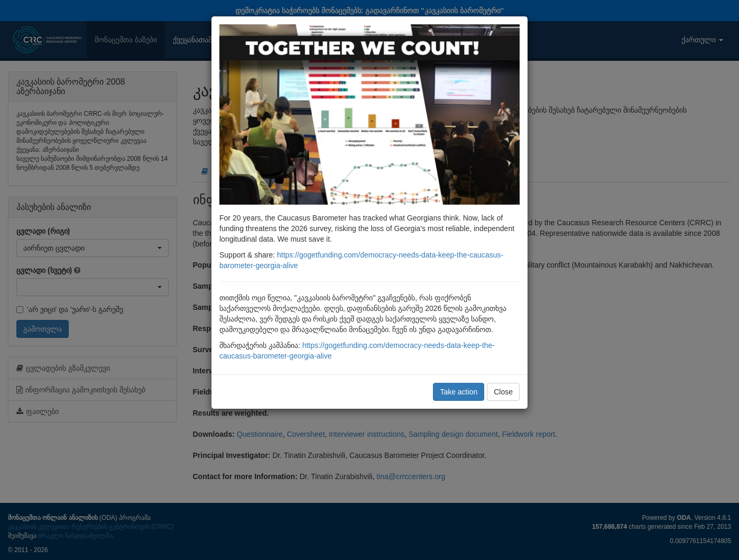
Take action (459, 392)
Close (503, 392)
